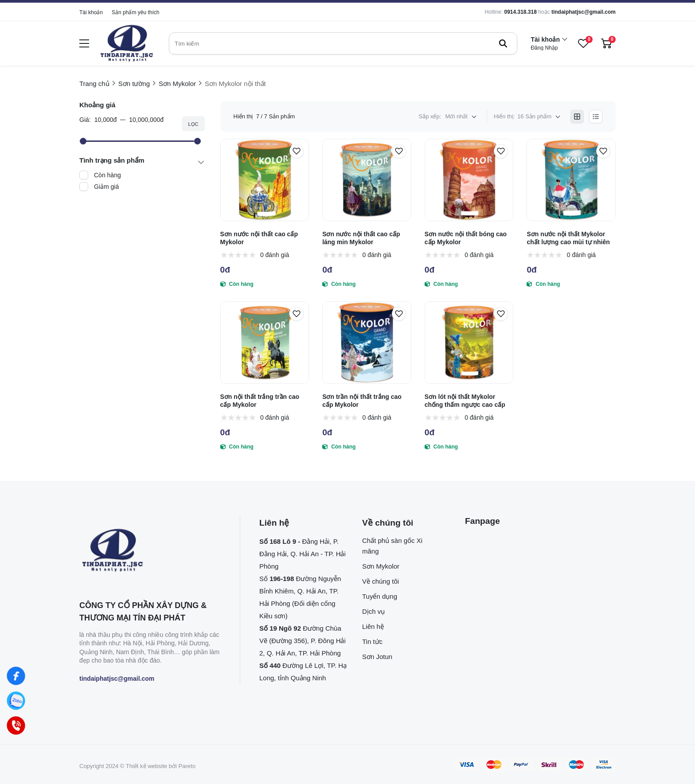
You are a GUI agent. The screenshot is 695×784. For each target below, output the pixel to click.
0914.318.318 (520, 12)
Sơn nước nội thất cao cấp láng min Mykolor (361, 238)
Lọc (193, 124)
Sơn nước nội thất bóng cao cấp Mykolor (466, 238)
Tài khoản (91, 12)
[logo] (127, 44)
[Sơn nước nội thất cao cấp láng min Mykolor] (367, 180)
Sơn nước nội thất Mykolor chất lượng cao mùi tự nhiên (568, 238)
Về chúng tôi (381, 581)
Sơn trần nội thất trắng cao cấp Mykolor (362, 401)
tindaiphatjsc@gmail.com (584, 12)
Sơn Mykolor (381, 566)
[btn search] (503, 43)
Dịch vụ (373, 611)
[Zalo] (16, 701)
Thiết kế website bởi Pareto (161, 766)
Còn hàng (107, 175)
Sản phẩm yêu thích (135, 12)
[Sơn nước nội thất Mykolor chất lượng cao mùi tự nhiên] (571, 180)
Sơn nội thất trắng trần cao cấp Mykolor (260, 401)
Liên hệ (373, 626)
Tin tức (372, 642)
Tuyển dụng (380, 596)
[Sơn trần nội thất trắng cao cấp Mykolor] (367, 343)
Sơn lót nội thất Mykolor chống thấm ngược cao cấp (465, 401)
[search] (343, 43)
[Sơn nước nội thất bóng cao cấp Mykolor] (469, 180)
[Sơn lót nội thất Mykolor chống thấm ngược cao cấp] (469, 343)
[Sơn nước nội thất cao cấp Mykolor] (265, 180)
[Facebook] (16, 676)
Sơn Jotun (377, 657)
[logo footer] (150, 551)
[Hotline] (16, 725)
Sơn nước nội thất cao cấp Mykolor (259, 238)
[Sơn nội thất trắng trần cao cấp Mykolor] (265, 343)
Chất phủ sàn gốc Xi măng (392, 546)
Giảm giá (106, 187)
